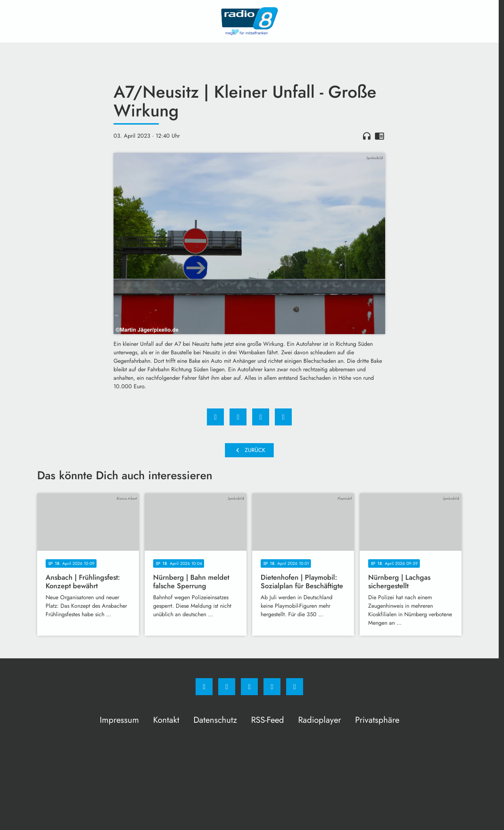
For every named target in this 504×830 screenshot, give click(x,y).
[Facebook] (204, 687)
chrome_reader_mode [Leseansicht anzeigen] (380, 136)
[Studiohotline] (272, 687)
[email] (295, 687)
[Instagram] (227, 687)
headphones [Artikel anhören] (367, 136)
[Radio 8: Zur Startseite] (249, 21)
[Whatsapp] (249, 687)
